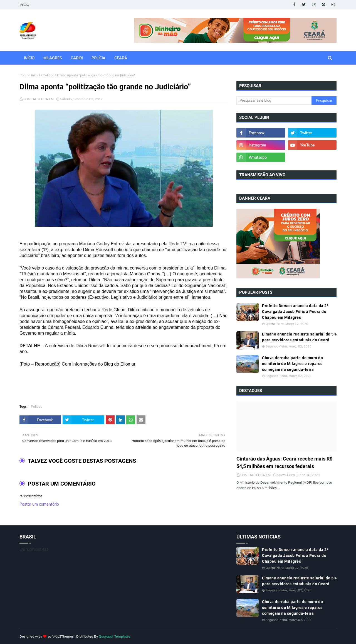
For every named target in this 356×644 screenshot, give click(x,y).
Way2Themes (63, 636)
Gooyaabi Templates (115, 636)
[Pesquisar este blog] (274, 101)
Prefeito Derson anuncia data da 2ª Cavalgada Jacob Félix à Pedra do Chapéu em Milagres (295, 312)
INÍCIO (24, 5)
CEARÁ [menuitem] (121, 58)
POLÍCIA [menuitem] (98, 58)
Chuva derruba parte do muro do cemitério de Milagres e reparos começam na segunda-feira (292, 364)
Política (49, 75)
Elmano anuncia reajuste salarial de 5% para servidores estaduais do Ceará (299, 337)
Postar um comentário (39, 504)
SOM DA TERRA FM (39, 99)
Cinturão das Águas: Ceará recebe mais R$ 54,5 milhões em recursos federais (284, 462)
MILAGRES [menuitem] (53, 58)
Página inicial (30, 75)
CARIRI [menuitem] (77, 58)
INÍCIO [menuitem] (29, 58)
